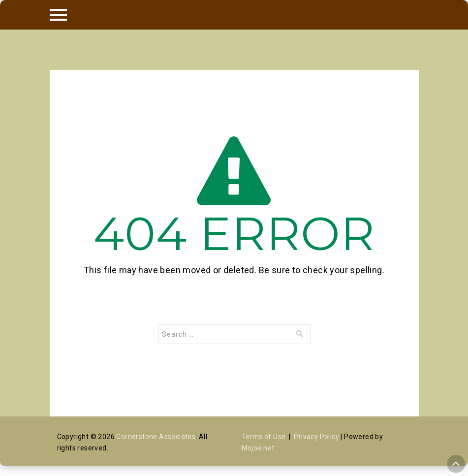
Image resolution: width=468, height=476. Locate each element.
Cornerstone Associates (156, 437)
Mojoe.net (258, 448)
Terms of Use (264, 437)
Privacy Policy (316, 437)
